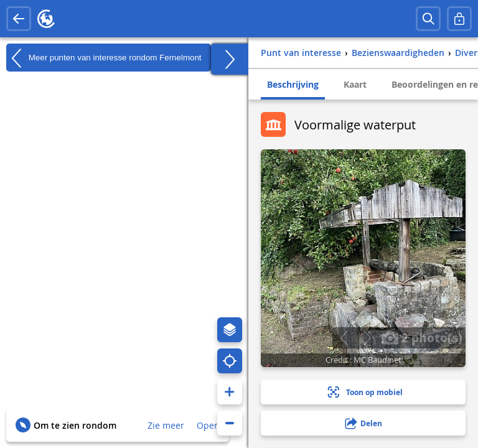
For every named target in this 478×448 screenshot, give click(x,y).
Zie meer (166, 425)
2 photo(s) (422, 337)
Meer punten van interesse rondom (104, 58)
